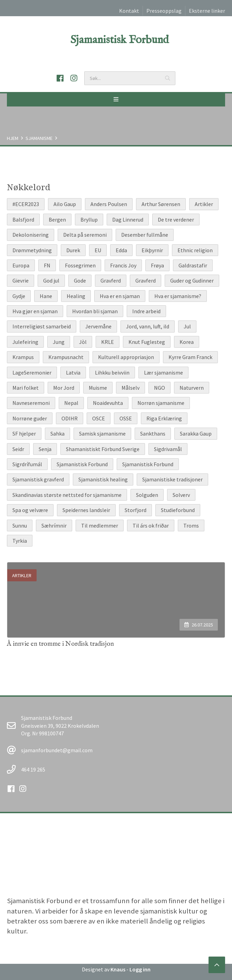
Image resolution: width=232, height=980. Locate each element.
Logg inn (140, 969)
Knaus (118, 969)
